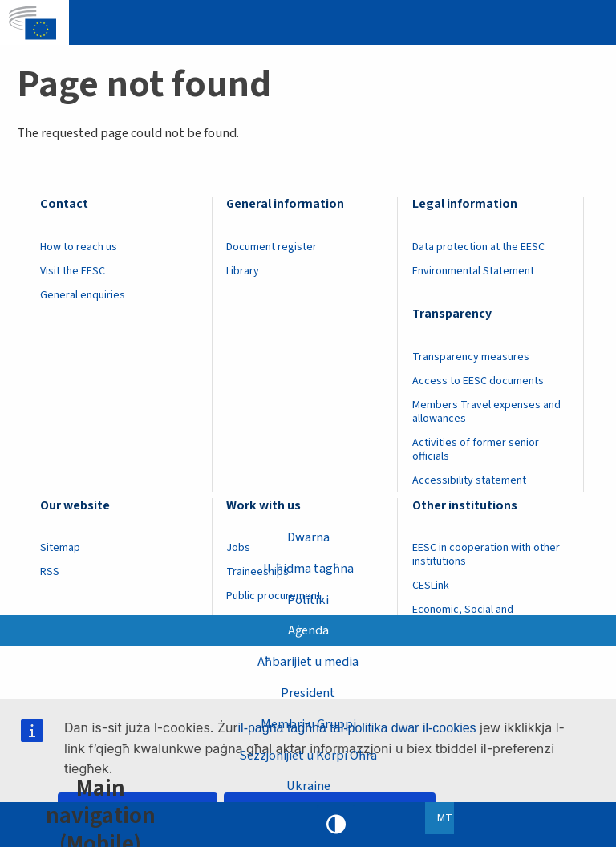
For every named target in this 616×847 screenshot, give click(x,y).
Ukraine (308, 786)
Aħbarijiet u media (308, 662)
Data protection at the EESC (478, 247)
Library (243, 271)
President (308, 693)
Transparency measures (471, 357)
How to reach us (79, 247)
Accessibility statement (469, 480)
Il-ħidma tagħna (308, 568)
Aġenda (308, 630)
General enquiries (83, 295)
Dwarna (308, 537)
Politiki (308, 599)
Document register (272, 247)
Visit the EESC (73, 271)
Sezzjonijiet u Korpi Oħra (308, 755)
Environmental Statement (473, 271)
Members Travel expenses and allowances (486, 412)
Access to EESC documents (478, 381)
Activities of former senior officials (476, 450)
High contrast (336, 825)
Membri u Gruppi (308, 723)
